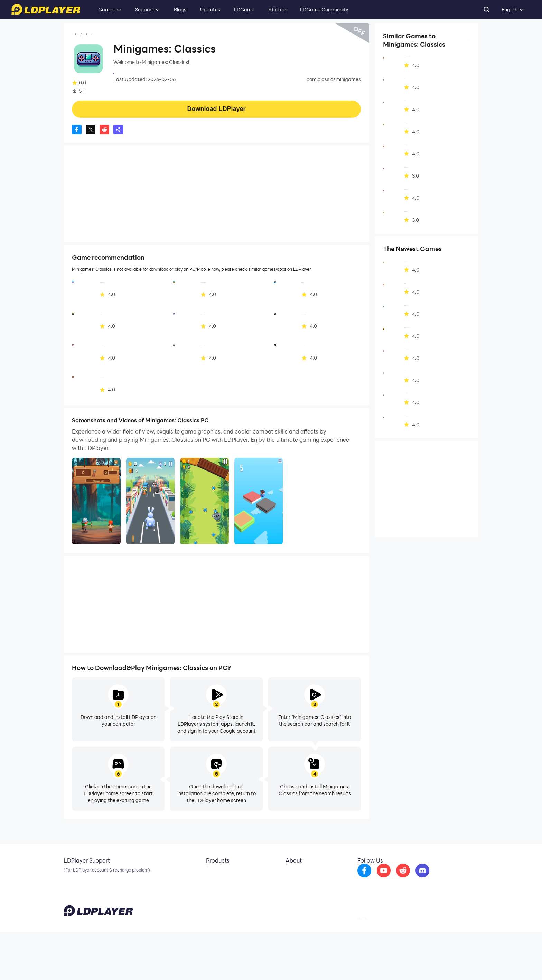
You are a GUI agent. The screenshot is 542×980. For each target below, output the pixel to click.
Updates (210, 9)
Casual (119, 35)
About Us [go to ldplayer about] (291, 874)
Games (106, 9)
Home (79, 35)
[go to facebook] (383, 879)
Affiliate (277, 9)
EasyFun (210, 895)
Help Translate (464, 964)
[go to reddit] (421, 879)
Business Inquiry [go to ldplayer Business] (298, 884)
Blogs (180, 9)
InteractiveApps (132, 73)
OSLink (209, 884)
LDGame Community (324, 9)
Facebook (75, 884)
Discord (72, 895)
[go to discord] (441, 879)
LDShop (209, 905)
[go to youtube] (402, 879)
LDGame (244, 9)
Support (144, 9)
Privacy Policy (389, 964)
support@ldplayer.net (324, 963)
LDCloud (210, 874)
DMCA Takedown (300, 895)
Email (70, 874)
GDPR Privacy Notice (426, 964)
